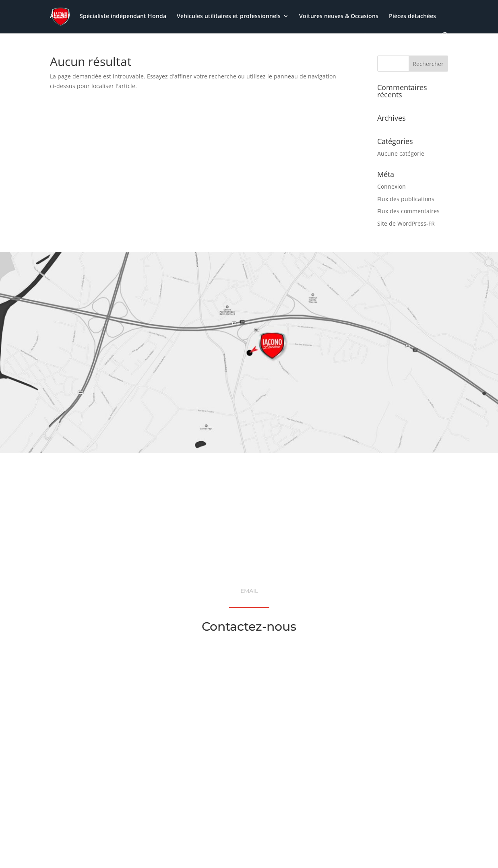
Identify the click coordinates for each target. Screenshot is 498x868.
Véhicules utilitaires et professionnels (229, 16)
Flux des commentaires (408, 211)
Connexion (392, 186)
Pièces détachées (412, 16)
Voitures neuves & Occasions (339, 16)
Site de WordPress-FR (406, 223)
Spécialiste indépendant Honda (123, 16)
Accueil (60, 16)
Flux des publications (406, 199)
